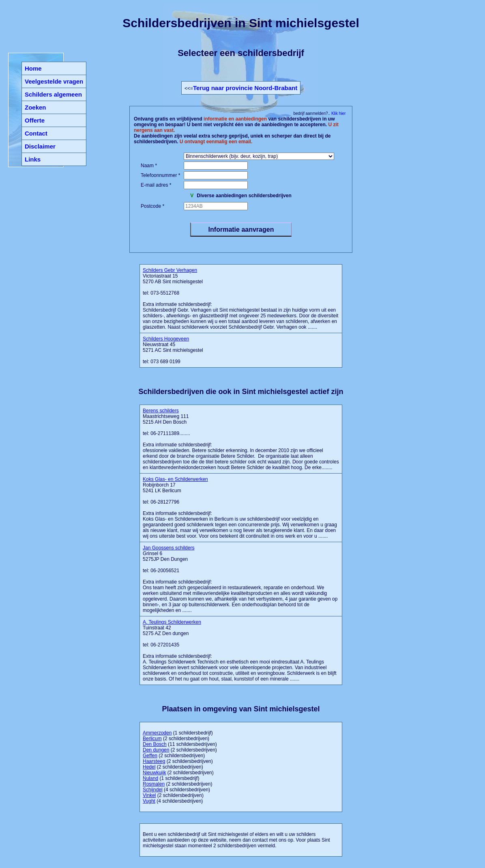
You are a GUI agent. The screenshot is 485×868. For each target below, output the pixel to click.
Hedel (149, 767)
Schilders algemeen (53, 94)
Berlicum (152, 739)
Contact (36, 133)
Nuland (150, 778)
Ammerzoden (157, 733)
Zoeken (35, 107)
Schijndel (153, 790)
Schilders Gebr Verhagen (170, 270)
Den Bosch (155, 744)
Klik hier (338, 113)
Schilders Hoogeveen (166, 339)
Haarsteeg (154, 761)
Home (33, 68)
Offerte (35, 120)
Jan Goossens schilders (168, 548)
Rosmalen (154, 784)
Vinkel (149, 795)
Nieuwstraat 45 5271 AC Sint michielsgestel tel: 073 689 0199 (173, 350)
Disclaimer (40, 146)
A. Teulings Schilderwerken (172, 622)
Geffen (150, 756)
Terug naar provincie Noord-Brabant (245, 88)
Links (33, 159)
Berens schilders (161, 411)
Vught (149, 801)
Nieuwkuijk (154, 773)
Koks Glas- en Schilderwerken (175, 479)
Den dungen (156, 750)
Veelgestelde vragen (54, 81)
